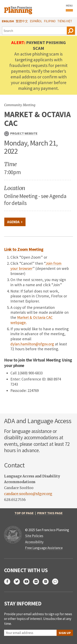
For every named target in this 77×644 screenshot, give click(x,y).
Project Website (21, 134)
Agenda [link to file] (13, 222)
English (8, 21)
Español (36, 21)
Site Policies (34, 536)
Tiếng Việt (65, 21)
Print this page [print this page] (50, 513)
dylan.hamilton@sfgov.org (32, 344)
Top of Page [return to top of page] (24, 513)
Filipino (50, 21)
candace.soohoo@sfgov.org (28, 494)
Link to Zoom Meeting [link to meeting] (24, 249)
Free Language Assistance (44, 548)
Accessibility (34, 542)
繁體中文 (22, 21)
